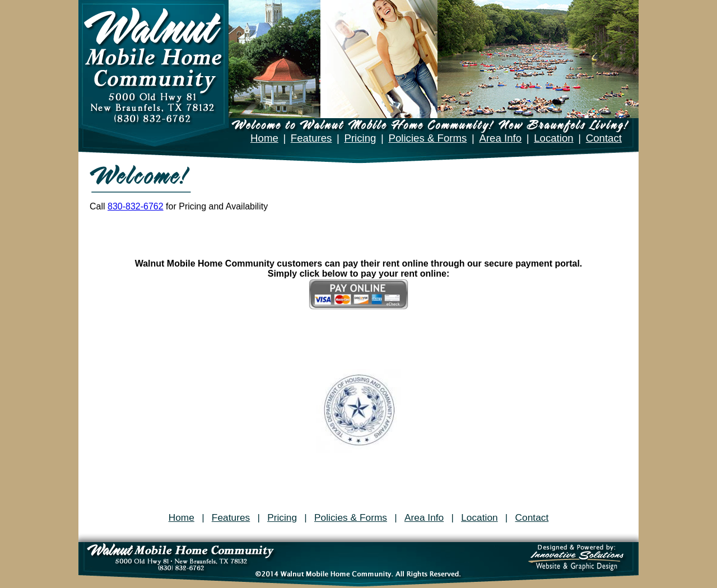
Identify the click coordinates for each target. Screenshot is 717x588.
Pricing (360, 138)
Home (264, 138)
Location (554, 138)
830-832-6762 (136, 206)
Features (311, 138)
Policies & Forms (427, 138)
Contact (604, 138)
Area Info (500, 138)
